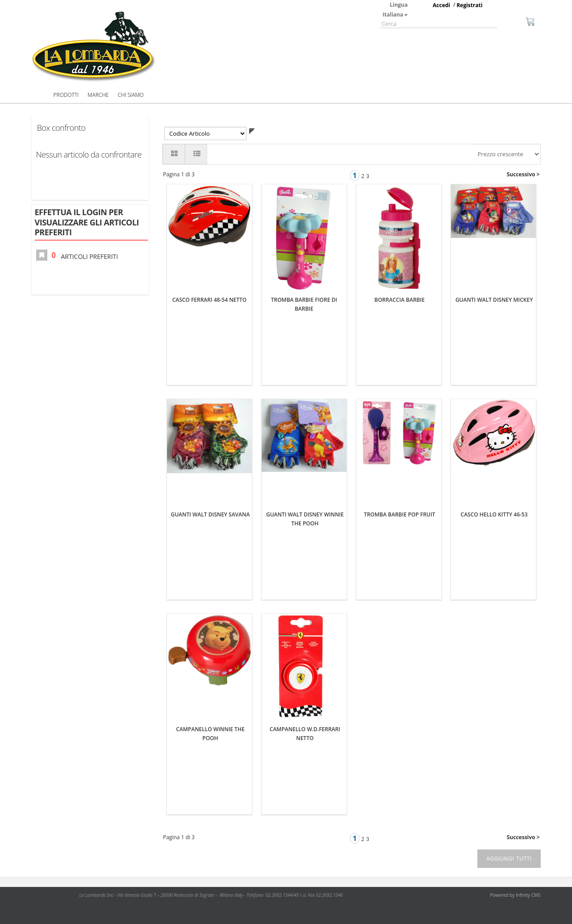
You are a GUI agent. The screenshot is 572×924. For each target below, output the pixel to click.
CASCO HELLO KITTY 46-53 (494, 514)
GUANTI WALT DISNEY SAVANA (211, 514)
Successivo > (523, 174)
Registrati (469, 5)
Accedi (441, 5)
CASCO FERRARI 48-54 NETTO (210, 300)
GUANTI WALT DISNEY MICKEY (494, 300)
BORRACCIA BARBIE (400, 300)
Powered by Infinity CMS (516, 895)
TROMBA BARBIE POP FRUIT (400, 514)
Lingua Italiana (395, 10)
